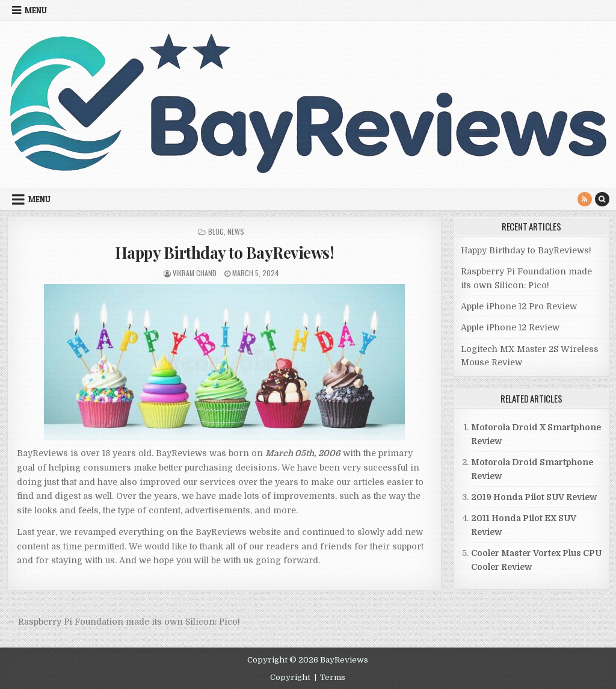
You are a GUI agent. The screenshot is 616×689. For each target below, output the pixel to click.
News (236, 231)
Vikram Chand (195, 273)
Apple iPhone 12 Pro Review (519, 306)
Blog (216, 231)
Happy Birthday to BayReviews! (225, 252)
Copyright (290, 677)
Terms (333, 677)
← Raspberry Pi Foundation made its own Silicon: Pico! (124, 622)
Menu (36, 10)
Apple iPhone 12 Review (510, 327)
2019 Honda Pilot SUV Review (534, 497)
